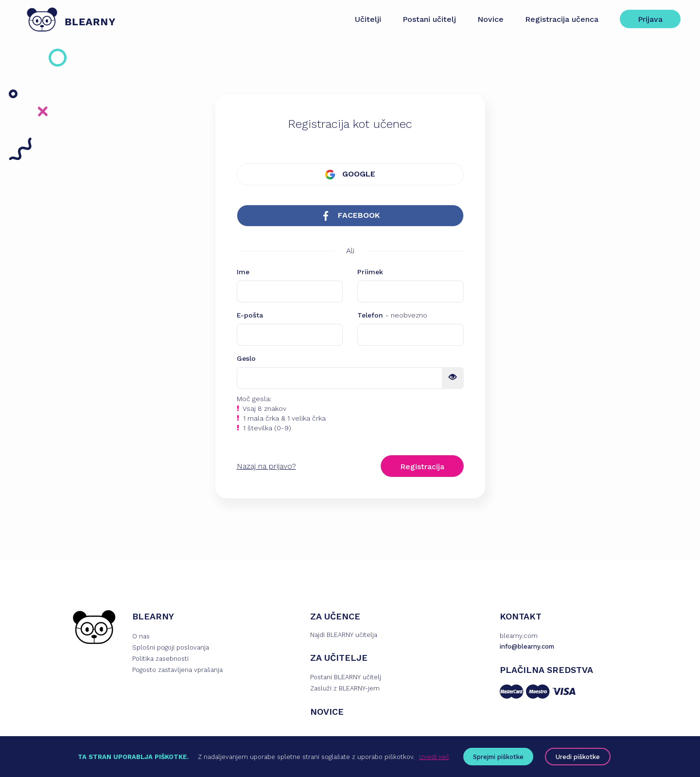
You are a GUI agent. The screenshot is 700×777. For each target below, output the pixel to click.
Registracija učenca (562, 19)
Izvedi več (434, 757)
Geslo (246, 358)
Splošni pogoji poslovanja (171, 647)
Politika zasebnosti (160, 659)
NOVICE (327, 712)
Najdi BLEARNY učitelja (344, 635)
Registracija (422, 467)
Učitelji (368, 19)
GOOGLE (350, 174)
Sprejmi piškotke (498, 757)
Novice (490, 19)
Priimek (370, 272)
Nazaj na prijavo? (266, 466)
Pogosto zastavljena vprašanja (177, 670)
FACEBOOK (350, 216)
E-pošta (250, 315)
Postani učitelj (429, 19)
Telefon (392, 315)
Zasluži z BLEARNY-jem (345, 688)
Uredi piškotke (578, 757)
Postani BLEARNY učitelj (346, 677)
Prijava (650, 19)
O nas (141, 636)
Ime (243, 272)
